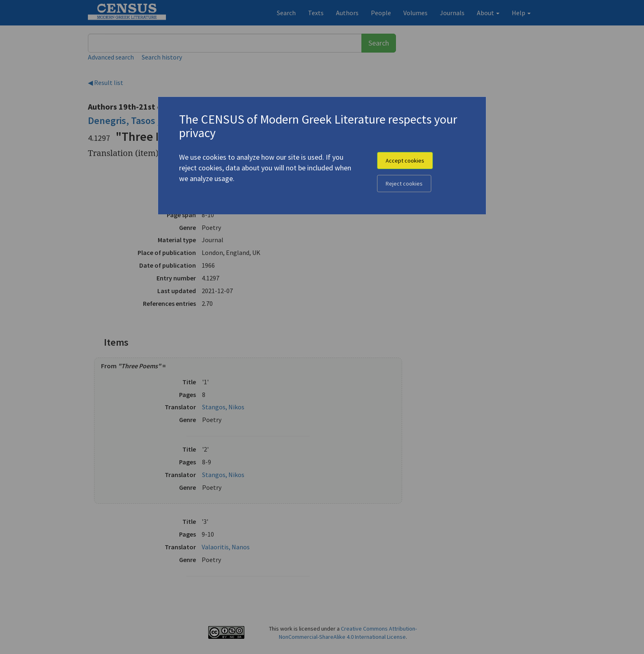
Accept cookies (405, 161)
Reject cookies (404, 184)
